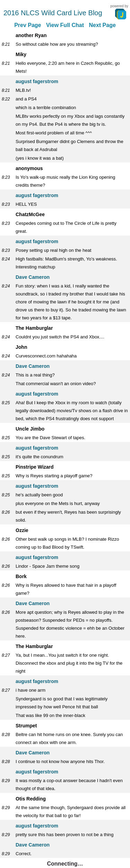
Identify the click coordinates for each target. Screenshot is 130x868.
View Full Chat (65, 25)
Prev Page (28, 25)
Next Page (102, 25)
